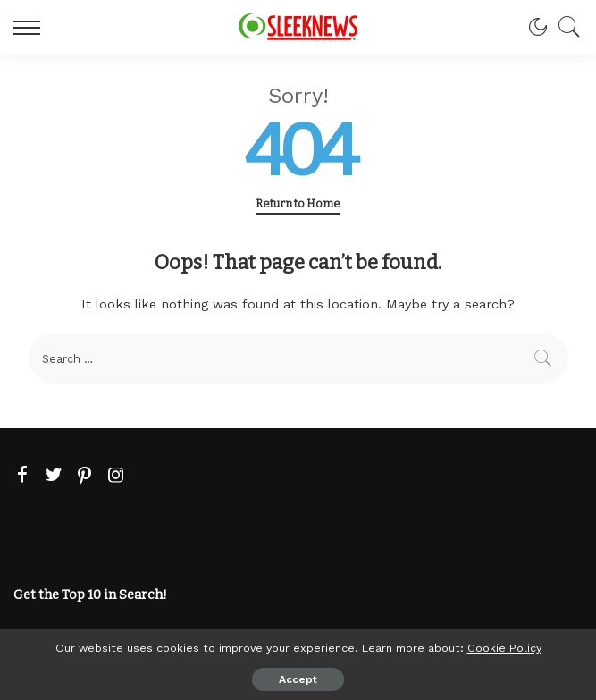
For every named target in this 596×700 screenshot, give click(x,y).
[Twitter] (54, 476)
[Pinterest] (85, 476)
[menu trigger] (31, 27)
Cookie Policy (504, 648)
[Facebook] (22, 476)
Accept (298, 679)
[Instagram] (116, 476)
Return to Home (298, 203)
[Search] (565, 27)
